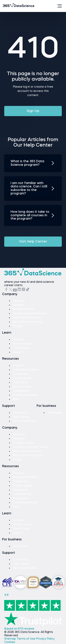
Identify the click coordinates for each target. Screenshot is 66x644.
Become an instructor (28, 322)
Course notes (22, 387)
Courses (18, 340)
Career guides (23, 378)
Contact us (20, 413)
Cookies (10, 642)
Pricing (17, 326)
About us (19, 301)
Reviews (19, 305)
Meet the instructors (27, 318)
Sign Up (33, 111)
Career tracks (22, 344)
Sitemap (10, 639)
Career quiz (21, 374)
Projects (19, 366)
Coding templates (25, 395)
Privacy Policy (45, 639)
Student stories (23, 309)
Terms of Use (26, 639)
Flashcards (20, 383)
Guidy (18, 352)
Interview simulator (26, 370)
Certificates (21, 348)
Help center (21, 417)
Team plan (55, 413)
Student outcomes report (31, 314)
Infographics (21, 391)
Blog (16, 399)
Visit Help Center (33, 242)
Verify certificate (25, 421)
